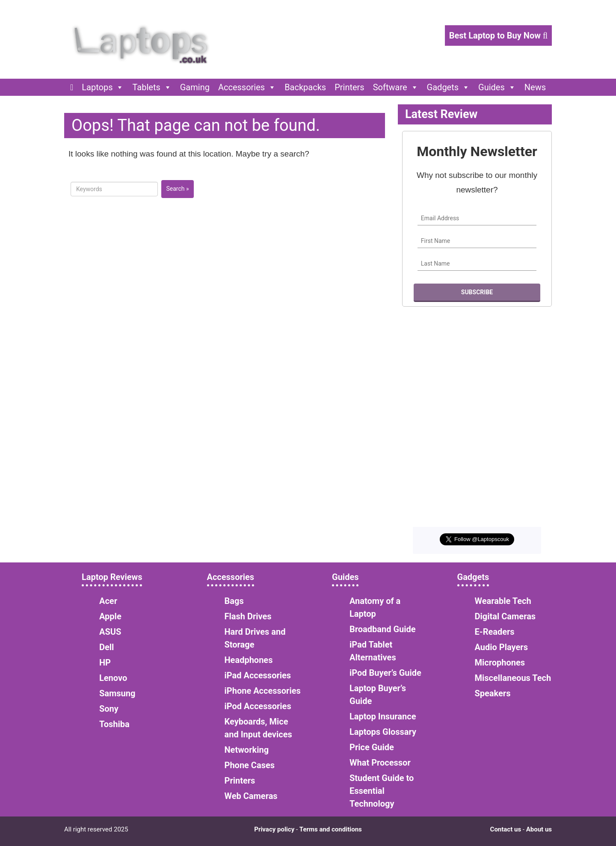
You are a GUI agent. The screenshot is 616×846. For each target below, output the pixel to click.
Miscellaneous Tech (513, 678)
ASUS (110, 632)
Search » (177, 189)
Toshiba (114, 724)
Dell (107, 647)
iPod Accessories (258, 706)
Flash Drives (248, 616)
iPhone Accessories (263, 691)
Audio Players (501, 647)
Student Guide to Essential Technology (382, 791)
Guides (497, 87)
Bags (234, 601)
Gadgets (448, 87)
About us (539, 829)
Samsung (117, 693)
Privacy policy (274, 829)
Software (396, 87)
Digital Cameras (505, 616)
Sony (109, 709)
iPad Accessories (258, 675)
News (535, 87)
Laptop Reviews (112, 577)
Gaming (195, 87)
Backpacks (305, 87)
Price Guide (372, 747)
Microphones (500, 663)
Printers (349, 87)
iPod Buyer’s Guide (385, 673)
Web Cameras (251, 796)
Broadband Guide (383, 629)
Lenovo (113, 678)
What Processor (380, 763)
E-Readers (495, 632)
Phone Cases (250, 765)
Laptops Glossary (383, 732)
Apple (110, 616)
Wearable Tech (503, 601)
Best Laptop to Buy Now (498, 35)
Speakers (493, 693)
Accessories (247, 87)
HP (105, 663)
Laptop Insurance (383, 716)
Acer (108, 601)
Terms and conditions (331, 829)
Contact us (506, 829)
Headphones (249, 660)
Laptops (103, 87)
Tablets (152, 87)
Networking (247, 750)
